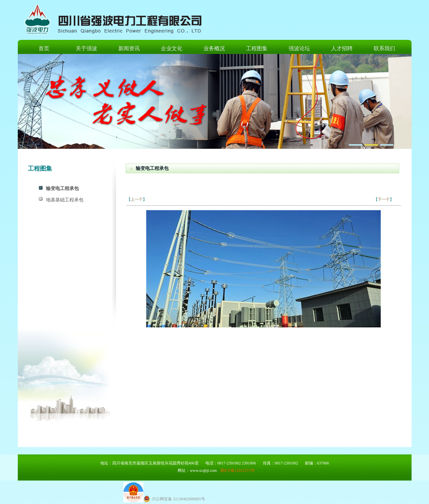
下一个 (384, 199)
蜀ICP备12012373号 (237, 470)
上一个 (137, 199)
